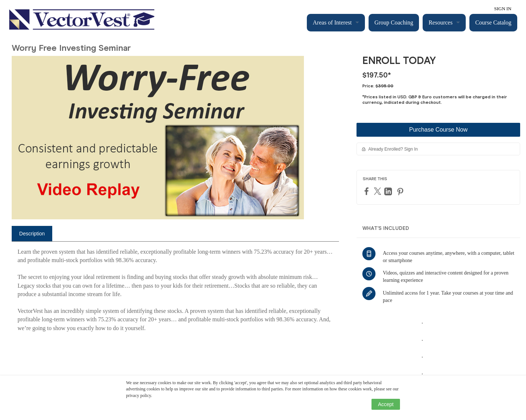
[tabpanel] (175, 293)
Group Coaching (394, 22)
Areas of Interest (332, 22)
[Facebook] (367, 191)
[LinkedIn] (389, 191)
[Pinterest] (401, 191)
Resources (441, 22)
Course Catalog (493, 22)
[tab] (32, 234)
